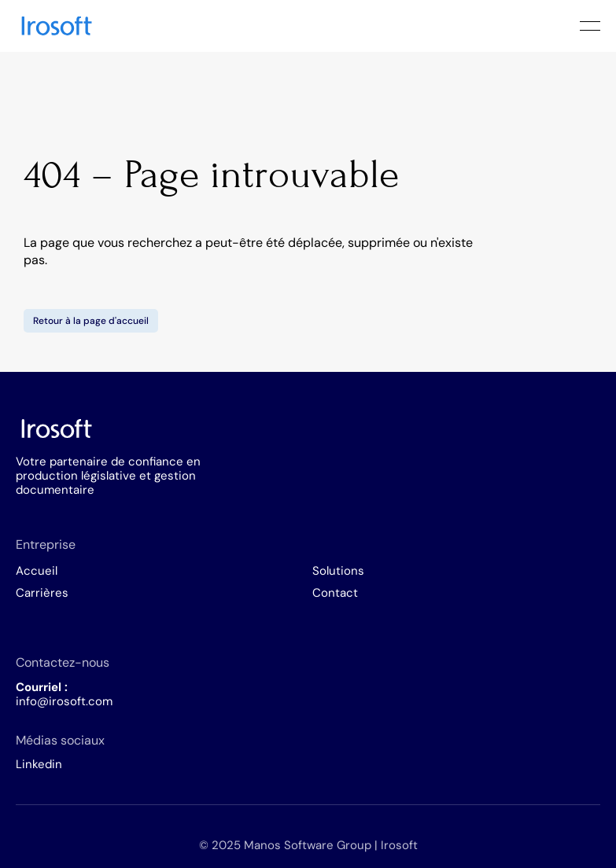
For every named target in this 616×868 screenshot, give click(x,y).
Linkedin (39, 764)
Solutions (338, 571)
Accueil (37, 571)
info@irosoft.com (64, 701)
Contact (335, 593)
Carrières (42, 593)
